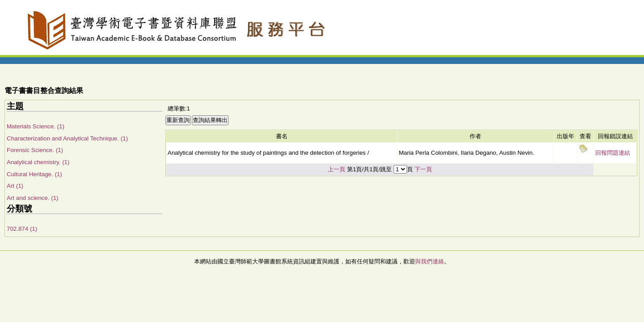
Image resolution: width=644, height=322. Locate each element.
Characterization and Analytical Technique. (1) (67, 138)
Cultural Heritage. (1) (34, 174)
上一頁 (337, 169)
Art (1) (15, 186)
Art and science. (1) (33, 198)
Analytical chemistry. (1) (38, 162)
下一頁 (423, 169)
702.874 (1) (22, 229)
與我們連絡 (430, 261)
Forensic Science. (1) (35, 150)
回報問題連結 (613, 153)
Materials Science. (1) (36, 126)
